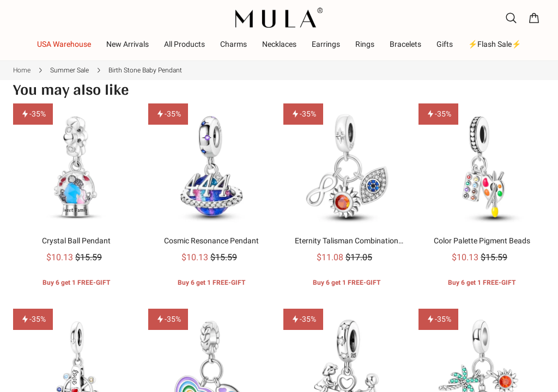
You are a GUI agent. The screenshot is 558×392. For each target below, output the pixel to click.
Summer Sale (69, 70)
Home (22, 70)
